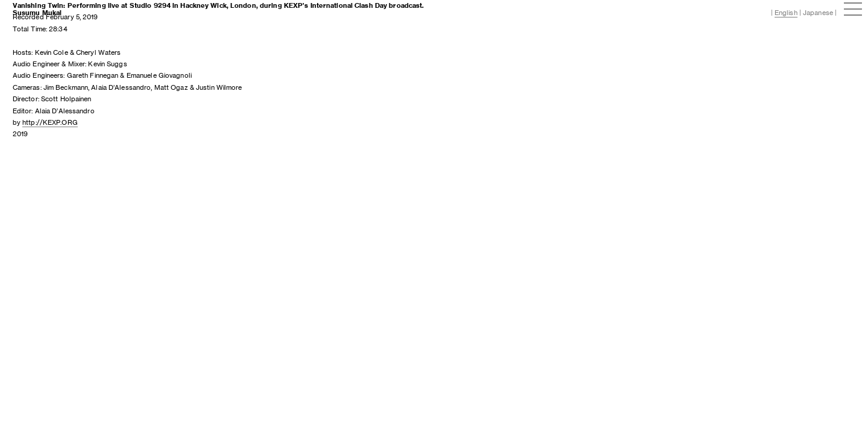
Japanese (818, 13)
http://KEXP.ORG (50, 122)
